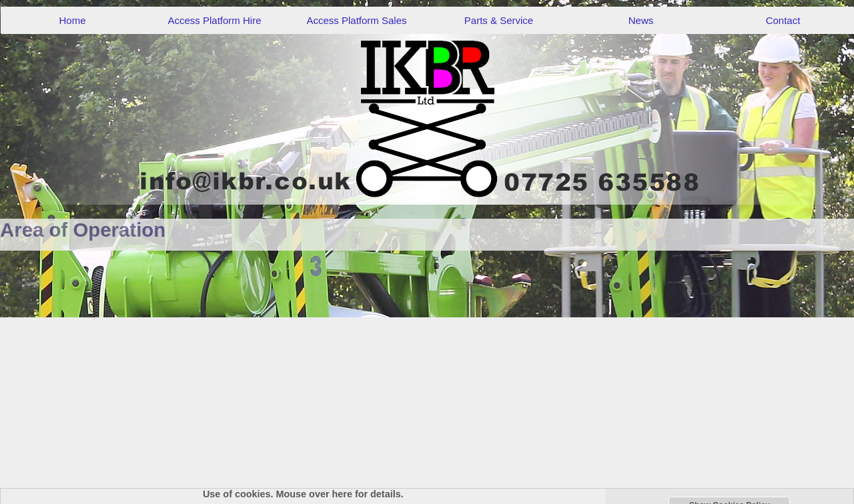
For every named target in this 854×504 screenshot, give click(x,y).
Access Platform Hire (214, 20)
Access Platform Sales (356, 20)
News (641, 20)
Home (72, 20)
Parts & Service (499, 20)
